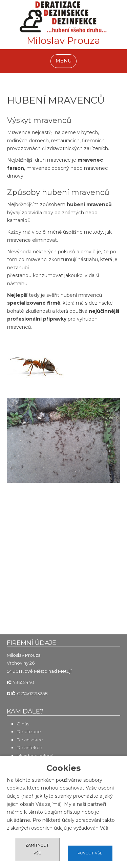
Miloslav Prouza (63, 41)
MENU (63, 61)
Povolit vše (90, 853)
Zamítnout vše (37, 849)
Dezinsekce (30, 740)
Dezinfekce (29, 747)
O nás (23, 724)
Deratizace (29, 731)
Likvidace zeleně (35, 756)
